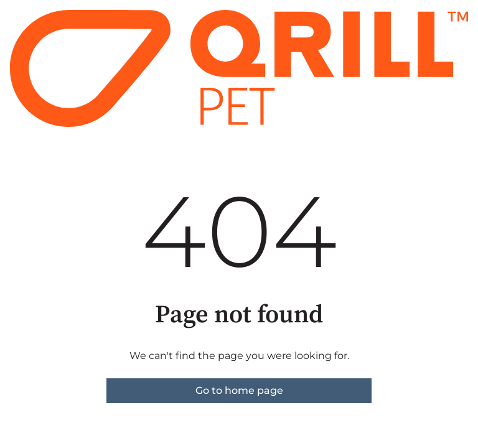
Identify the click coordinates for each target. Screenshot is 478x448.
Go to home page (239, 390)
